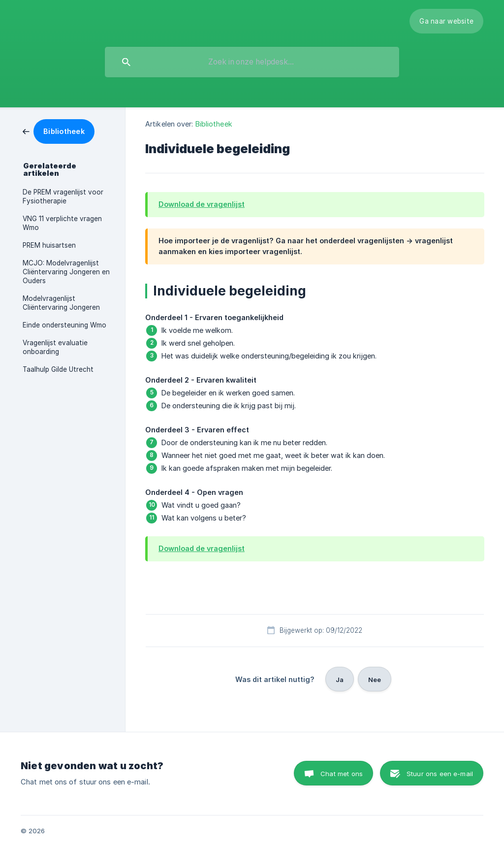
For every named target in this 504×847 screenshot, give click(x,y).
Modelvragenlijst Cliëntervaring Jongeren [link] (61, 303)
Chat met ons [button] (342, 774)
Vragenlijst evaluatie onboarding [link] (55, 347)
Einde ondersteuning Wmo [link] (64, 325)
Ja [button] (340, 680)
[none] (446, 21)
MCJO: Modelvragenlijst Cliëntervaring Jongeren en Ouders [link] (66, 272)
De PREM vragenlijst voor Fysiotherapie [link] (63, 196)
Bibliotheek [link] (214, 124)
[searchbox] (252, 62)
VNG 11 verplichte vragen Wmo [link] (62, 223)
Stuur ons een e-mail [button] (440, 774)
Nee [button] (375, 680)
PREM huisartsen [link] (49, 245)
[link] (59, 131)
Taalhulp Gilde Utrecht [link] (58, 369)
